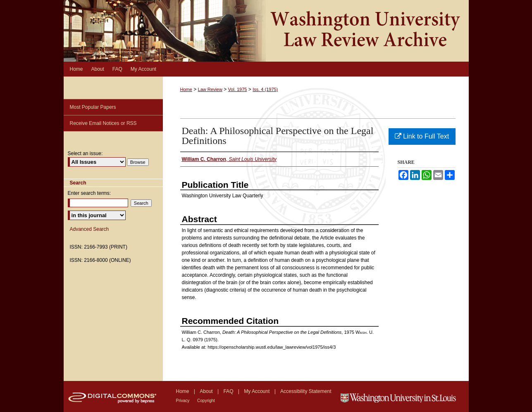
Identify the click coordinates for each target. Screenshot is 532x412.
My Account (257, 391)
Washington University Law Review (266, 31)
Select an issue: (85, 153)
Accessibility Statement (306, 391)
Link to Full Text (422, 136)
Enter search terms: (89, 193)
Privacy (184, 401)
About (207, 391)
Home (186, 89)
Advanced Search (89, 229)
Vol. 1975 (238, 89)
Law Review (210, 89)
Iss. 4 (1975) (265, 89)
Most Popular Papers (93, 107)
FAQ (229, 391)
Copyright (206, 401)
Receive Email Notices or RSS (103, 123)
